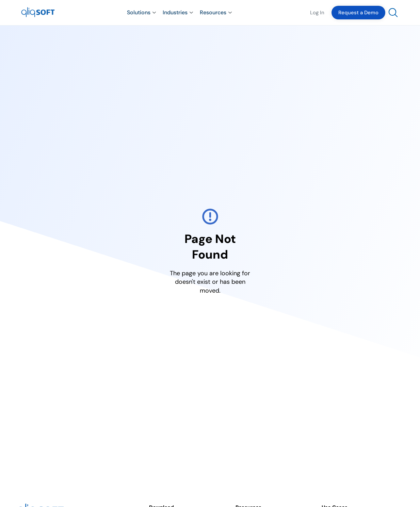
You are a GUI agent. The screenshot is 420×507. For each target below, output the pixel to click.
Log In (317, 13)
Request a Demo (358, 13)
